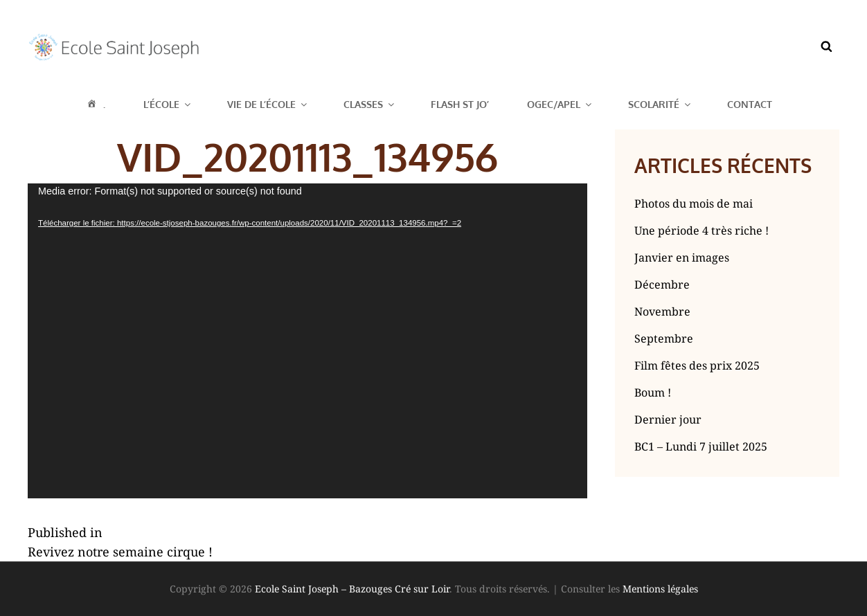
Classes (370, 104)
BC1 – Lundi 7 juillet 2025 (701, 446)
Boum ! (653, 392)
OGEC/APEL (560, 104)
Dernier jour (668, 419)
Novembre (662, 311)
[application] (307, 341)
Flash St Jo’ (460, 104)
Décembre (662, 284)
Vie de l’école (268, 104)
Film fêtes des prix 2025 (697, 365)
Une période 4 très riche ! (701, 230)
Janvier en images (682, 257)
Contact (750, 104)
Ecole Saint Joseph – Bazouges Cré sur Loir (352, 589)
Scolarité (660, 104)
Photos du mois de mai (694, 203)
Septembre (664, 338)
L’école (168, 104)
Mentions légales (660, 589)
